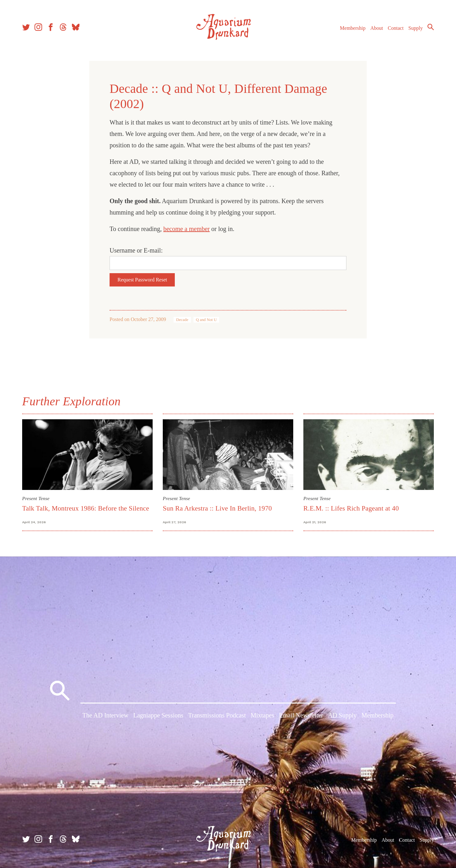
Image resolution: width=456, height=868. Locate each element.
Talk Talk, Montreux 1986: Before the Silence (86, 508)
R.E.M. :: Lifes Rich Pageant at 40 (351, 508)
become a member (187, 229)
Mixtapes (262, 716)
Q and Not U (206, 320)
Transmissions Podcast (217, 716)
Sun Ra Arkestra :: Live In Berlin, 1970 (217, 508)
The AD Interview (105, 716)
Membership (353, 28)
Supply (416, 28)
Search (431, 27)
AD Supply (342, 716)
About (377, 28)
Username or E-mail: (136, 250)
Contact (396, 28)
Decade (182, 320)
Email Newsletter (301, 716)
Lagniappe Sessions (158, 716)
